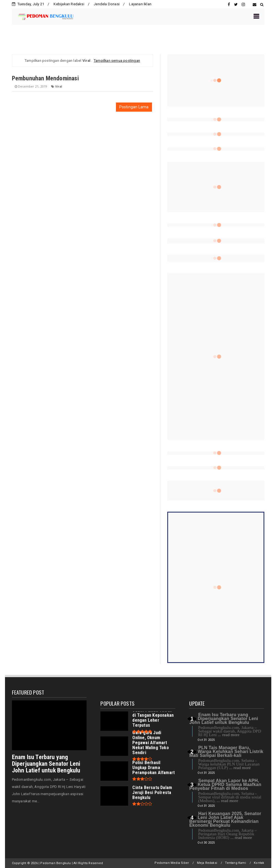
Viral (59, 86)
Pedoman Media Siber (172, 863)
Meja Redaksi (207, 863)
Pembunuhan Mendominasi (45, 78)
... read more (229, 735)
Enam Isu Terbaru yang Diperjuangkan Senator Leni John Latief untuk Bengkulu (46, 764)
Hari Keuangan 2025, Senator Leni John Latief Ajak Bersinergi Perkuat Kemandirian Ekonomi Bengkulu (225, 819)
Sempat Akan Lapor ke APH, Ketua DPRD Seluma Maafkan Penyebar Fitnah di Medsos (225, 784)
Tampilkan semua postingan (117, 61)
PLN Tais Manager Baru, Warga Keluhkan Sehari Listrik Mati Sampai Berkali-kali (226, 752)
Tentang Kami (235, 863)
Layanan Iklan (140, 4)
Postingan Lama (134, 107)
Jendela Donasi (107, 4)
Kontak (259, 863)
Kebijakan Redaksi (69, 4)
